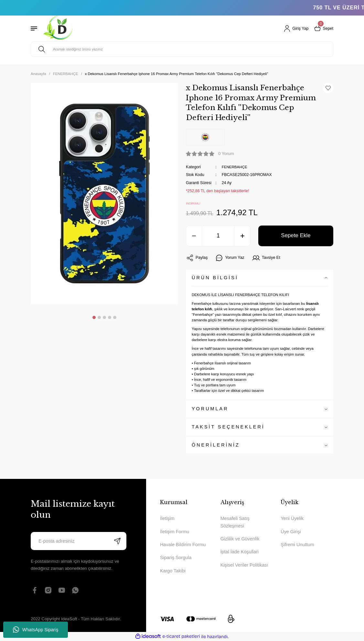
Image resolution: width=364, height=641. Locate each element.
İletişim (167, 518)
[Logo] (58, 28)
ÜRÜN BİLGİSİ (215, 278)
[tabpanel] (104, 193)
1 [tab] (94, 317)
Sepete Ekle (296, 236)
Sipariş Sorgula (176, 558)
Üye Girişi (291, 532)
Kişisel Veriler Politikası (244, 565)
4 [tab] (110, 317)
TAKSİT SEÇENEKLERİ (228, 427)
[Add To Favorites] (328, 88)
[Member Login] (295, 28)
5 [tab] (115, 317)
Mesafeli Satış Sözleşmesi (235, 522)
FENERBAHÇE (235, 167)
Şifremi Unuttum (297, 545)
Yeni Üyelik (292, 518)
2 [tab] (99, 317)
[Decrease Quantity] (194, 236)
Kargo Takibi (173, 571)
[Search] (182, 49)
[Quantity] (218, 236)
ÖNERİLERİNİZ (216, 445)
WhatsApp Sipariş (36, 630)
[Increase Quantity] (242, 236)
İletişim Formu (175, 532)
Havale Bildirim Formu (183, 545)
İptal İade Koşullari (240, 552)
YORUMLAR (210, 409)
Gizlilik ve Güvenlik (240, 539)
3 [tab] (104, 317)
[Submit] (117, 541)
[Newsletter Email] (79, 541)
